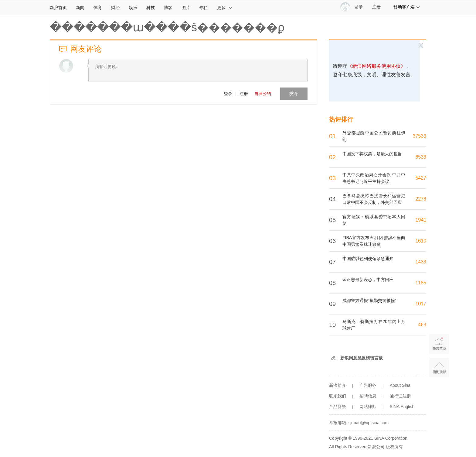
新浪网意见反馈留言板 (362, 358)
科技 (151, 8)
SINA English (402, 407)
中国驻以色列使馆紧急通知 (368, 259)
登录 (228, 94)
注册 (376, 7)
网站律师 (368, 407)
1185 (421, 283)
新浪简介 (338, 385)
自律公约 (263, 94)
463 (422, 325)
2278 (421, 199)
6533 (421, 157)
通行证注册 (400, 396)
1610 (421, 241)
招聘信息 (368, 396)
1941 (421, 220)
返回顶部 (439, 368)
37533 (420, 136)
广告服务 (368, 385)
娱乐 (133, 8)
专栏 (203, 8)
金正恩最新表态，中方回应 (368, 280)
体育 (98, 8)
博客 (168, 8)
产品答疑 (338, 407)
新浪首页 (58, 8)
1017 (421, 304)
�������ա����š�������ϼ (167, 27)
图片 (186, 8)
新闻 (80, 8)
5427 (421, 178)
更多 (225, 8)
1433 (421, 262)
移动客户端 (407, 7)
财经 (115, 8)
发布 (294, 93)
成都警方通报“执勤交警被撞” (369, 301)
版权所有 (394, 447)
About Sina (400, 385)
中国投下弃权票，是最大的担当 (372, 154)
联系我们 (338, 396)
